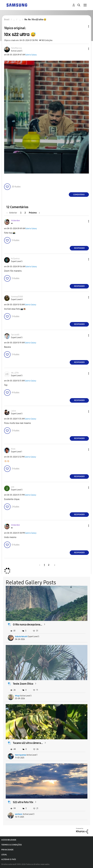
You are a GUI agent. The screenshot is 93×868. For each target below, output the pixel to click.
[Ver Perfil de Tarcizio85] (15, 335)
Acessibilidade (9, 840)
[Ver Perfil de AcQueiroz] (15, 259)
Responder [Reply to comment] (79, 248)
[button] (84, 49)
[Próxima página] (34, 213)
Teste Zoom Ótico (23, 684)
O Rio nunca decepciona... (28, 624)
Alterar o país (9, 859)
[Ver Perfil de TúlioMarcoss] (16, 48)
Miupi (17, 696)
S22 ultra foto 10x (23, 802)
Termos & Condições (12, 845)
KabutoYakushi (21, 637)
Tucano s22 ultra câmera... (28, 743)
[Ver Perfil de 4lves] (13, 449)
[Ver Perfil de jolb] (13, 487)
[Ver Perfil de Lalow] (14, 411)
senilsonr (19, 814)
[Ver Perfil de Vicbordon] (15, 221)
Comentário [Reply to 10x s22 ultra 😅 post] (79, 195)
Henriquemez (21, 755)
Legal (4, 855)
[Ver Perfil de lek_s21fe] (15, 373)
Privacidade (7, 850)
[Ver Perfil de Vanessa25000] (17, 297)
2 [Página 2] (25, 213)
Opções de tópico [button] (84, 26)
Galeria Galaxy (31, 55)
